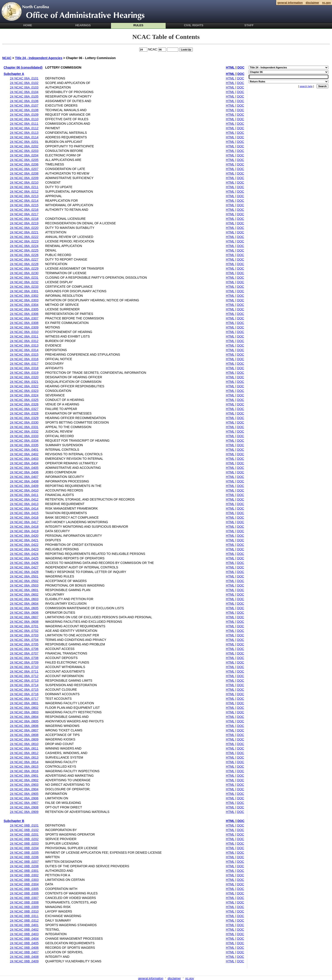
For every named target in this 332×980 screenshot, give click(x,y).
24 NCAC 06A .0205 (24, 160)
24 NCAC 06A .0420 (24, 536)
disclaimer (174, 978)
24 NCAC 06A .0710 (24, 667)
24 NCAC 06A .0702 (24, 631)
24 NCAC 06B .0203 (24, 843)
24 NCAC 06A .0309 (24, 327)
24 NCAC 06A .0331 (24, 427)
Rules (138, 25)
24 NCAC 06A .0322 (24, 386)
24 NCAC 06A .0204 (24, 155)
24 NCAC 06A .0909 (24, 812)
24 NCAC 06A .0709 (24, 662)
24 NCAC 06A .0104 (24, 92)
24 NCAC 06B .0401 (24, 925)
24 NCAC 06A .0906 (24, 798)
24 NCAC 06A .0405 (24, 468)
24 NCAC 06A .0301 (24, 291)
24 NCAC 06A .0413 (24, 504)
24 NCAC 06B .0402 (24, 930)
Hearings (83, 25)
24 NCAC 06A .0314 (24, 350)
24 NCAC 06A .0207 (24, 169)
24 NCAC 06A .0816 (24, 771)
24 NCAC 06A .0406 (24, 472)
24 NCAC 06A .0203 (24, 151)
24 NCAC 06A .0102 (24, 83)
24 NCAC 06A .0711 (24, 671)
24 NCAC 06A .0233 (24, 287)
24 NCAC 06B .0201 (24, 834)
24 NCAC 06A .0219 (24, 223)
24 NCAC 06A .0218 (24, 219)
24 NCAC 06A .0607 (24, 617)
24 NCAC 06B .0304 (24, 884)
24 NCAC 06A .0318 (24, 368)
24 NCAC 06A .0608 (24, 622)
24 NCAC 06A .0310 (24, 332)
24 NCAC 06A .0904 (24, 789)
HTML (230, 67)
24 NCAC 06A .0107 (24, 105)
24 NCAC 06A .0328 (24, 413)
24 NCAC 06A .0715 (24, 690)
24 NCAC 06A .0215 (24, 205)
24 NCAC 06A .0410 (24, 490)
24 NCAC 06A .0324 (24, 395)
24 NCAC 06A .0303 (24, 300)
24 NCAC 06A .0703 (24, 635)
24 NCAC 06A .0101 (24, 78)
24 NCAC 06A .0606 (24, 613)
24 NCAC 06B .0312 (24, 920)
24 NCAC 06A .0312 (24, 341)
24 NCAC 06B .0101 (24, 825)
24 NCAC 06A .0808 (24, 735)
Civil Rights (194, 25)
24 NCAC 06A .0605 (24, 608)
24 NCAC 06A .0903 (24, 785)
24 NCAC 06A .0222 (24, 237)
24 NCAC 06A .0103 (24, 87)
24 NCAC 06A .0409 (24, 486)
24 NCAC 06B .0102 (24, 830)
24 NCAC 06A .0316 (24, 359)
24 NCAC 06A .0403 (24, 459)
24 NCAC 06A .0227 (24, 259)
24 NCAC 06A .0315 (24, 355)
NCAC (7, 58)
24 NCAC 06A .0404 (24, 463)
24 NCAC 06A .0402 (24, 454)
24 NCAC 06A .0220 (24, 228)
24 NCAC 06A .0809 (24, 739)
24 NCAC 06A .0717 (24, 699)
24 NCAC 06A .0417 (24, 522)
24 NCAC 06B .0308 (24, 902)
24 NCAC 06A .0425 (24, 558)
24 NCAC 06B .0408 (24, 957)
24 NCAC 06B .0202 (24, 839)
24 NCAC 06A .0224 (24, 246)
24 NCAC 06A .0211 (24, 187)
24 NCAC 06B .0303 (24, 880)
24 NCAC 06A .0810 (24, 744)
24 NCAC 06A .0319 (24, 373)
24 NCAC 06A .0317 (24, 364)
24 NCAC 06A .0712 (24, 676)
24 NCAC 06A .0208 (24, 173)
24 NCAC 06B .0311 (24, 916)
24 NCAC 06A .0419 (24, 531)
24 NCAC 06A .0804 (24, 717)
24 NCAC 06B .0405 (24, 943)
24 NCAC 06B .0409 (24, 961)
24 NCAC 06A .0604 (24, 604)
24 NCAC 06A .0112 (24, 128)
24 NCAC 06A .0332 (24, 431)
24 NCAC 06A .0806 (24, 726)
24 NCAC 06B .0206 (24, 857)
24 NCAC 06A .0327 (24, 409)
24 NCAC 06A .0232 (24, 282)
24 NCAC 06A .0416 (24, 518)
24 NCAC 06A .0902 (24, 780)
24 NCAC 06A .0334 (24, 441)
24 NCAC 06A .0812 (24, 753)
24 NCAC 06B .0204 (24, 848)
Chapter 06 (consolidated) (23, 67)
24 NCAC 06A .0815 (24, 767)
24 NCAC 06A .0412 (24, 499)
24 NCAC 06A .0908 (24, 807)
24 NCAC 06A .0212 (24, 192)
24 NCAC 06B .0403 (24, 934)
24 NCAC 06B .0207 (24, 862)
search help (306, 86)
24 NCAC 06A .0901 (24, 776)
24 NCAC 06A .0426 (24, 563)
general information (151, 978)
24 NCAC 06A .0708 (24, 658)
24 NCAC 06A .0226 (24, 255)
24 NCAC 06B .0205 (24, 853)
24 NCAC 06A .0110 (24, 119)
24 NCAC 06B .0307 (24, 898)
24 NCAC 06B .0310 (24, 911)
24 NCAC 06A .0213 (24, 196)
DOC (241, 67)
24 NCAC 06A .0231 (24, 278)
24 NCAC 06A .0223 (24, 241)
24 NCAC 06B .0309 (24, 907)
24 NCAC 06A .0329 (24, 418)
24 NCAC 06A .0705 (24, 644)
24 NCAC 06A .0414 (24, 508)
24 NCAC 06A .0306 (24, 314)
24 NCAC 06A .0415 (24, 513)
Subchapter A (14, 74)
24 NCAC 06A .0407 (24, 477)
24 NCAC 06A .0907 (24, 803)
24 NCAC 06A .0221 (24, 232)
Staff (249, 25)
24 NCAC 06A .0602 (24, 594)
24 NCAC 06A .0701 (24, 626)
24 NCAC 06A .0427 (24, 567)
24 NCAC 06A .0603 (24, 599)
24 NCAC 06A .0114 (24, 137)
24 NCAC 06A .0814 (24, 762)
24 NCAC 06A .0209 (24, 178)
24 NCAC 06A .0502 (24, 581)
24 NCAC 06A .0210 (24, 182)
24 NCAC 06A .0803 (24, 712)
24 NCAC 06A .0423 (24, 549)
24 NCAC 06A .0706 (24, 649)
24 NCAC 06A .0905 (24, 794)
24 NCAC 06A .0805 (24, 721)
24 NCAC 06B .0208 (24, 866)
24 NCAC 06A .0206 (24, 164)
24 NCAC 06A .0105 (24, 96)
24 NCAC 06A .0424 (24, 554)
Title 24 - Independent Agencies (39, 58)
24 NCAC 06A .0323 (24, 391)
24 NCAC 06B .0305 (24, 889)
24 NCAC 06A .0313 (24, 345)
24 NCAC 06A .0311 (24, 336)
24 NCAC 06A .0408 (24, 481)
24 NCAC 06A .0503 (24, 585)
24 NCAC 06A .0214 (24, 201)
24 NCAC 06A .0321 (24, 382)
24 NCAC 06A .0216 (24, 210)
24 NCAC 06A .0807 (24, 730)
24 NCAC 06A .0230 (24, 273)
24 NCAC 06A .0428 (24, 572)
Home (28, 25)
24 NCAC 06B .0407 (24, 952)
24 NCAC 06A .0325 (24, 400)
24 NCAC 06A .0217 (24, 214)
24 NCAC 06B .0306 (24, 893)
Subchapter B (14, 821)
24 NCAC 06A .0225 (24, 250)
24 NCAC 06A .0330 (24, 422)
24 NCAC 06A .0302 (24, 296)
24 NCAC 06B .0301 (24, 871)
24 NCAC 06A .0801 (24, 703)
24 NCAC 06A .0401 (24, 450)
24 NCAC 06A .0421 (24, 540)
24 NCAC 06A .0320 (24, 377)
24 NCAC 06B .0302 (24, 875)
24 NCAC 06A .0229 (24, 268)
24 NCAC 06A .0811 (24, 748)
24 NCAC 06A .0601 (24, 590)
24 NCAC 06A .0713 (24, 680)
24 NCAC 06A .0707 (24, 653)
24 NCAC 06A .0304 (24, 305)
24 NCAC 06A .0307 (24, 318)
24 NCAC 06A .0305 (24, 309)
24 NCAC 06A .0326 (24, 404)
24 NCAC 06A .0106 (24, 101)
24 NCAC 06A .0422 (24, 545)
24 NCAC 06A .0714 (24, 685)
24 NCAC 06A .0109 (24, 115)
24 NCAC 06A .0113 (24, 133)
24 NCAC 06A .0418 (24, 527)
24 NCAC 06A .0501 (24, 576)
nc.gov (190, 978)
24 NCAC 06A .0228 (24, 264)
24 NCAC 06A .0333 (24, 436)
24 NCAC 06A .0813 (24, 757)
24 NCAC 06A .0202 (24, 146)
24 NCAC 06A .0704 (24, 640)
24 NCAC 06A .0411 (24, 495)
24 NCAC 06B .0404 (24, 939)
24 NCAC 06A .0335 (24, 445)
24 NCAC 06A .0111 (24, 124)
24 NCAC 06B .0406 (24, 948)
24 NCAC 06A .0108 (24, 110)
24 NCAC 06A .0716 (24, 694)
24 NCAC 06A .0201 (24, 142)
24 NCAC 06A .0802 (24, 708)
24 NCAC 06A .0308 (24, 323)
